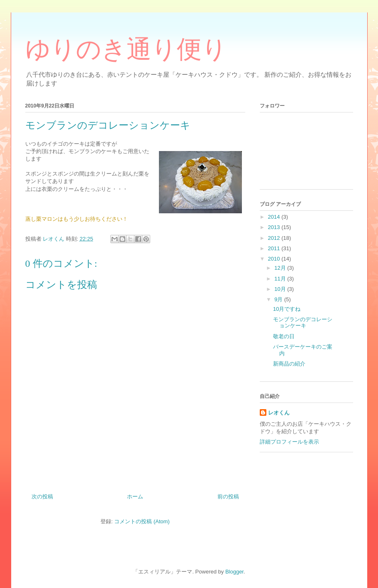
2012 (275, 238)
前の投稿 (228, 497)
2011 (275, 248)
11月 (281, 279)
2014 (275, 217)
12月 (281, 268)
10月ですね (287, 309)
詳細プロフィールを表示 (289, 442)
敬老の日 (284, 336)
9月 (279, 299)
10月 (281, 289)
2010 (275, 259)
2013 (275, 227)
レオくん (279, 413)
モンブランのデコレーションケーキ (303, 323)
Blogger (234, 572)
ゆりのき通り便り (126, 49)
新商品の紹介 (289, 364)
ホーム (135, 497)
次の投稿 (42, 497)
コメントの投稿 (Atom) (142, 521)
